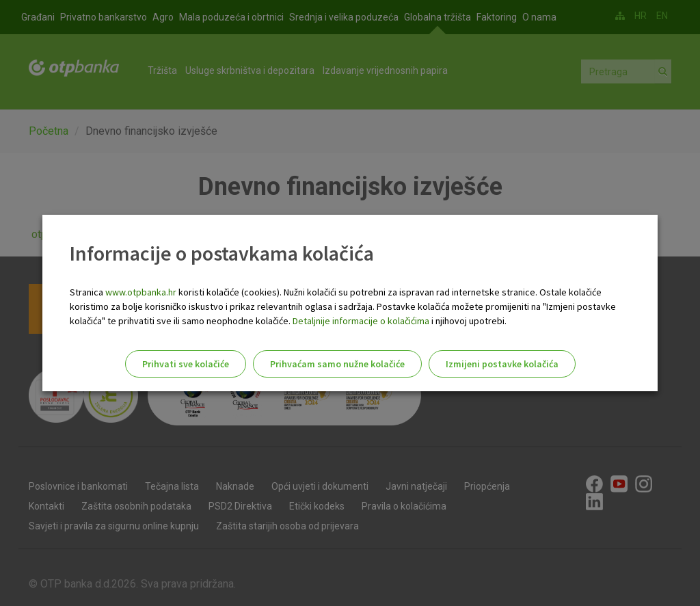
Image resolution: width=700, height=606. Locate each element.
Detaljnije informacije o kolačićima (361, 321)
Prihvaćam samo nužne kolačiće (337, 364)
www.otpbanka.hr (141, 292)
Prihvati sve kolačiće (186, 364)
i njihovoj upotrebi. (468, 321)
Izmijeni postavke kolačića (502, 364)
